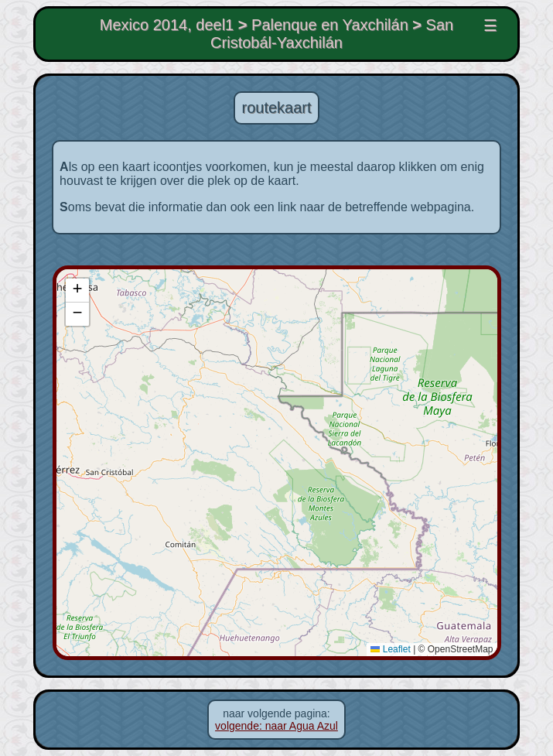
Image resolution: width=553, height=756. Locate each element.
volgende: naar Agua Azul (276, 726)
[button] (73, 291)
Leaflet (394, 649)
